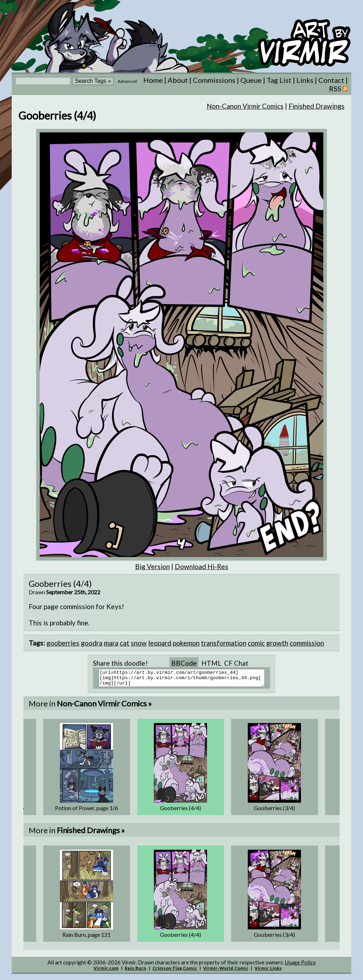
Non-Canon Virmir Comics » (104, 707)
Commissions (214, 80)
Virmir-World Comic (226, 971)
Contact (331, 80)
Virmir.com (106, 971)
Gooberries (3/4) (274, 811)
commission (307, 643)
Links (305, 80)
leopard (160, 643)
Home (153, 80)
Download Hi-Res (202, 566)
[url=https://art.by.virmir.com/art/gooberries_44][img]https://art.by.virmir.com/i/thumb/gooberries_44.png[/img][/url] (186, 680)
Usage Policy (300, 965)
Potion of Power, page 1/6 (86, 811)
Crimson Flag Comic (175, 971)
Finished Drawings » (91, 833)
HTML (211, 663)
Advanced (127, 81)
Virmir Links (268, 971)
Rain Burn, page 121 (86, 938)
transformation (224, 643)
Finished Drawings (317, 106)
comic (256, 643)
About (178, 80)
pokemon (186, 643)
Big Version (152, 566)
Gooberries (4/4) (180, 811)
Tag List (279, 80)
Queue (251, 80)
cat (125, 643)
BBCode (184, 663)
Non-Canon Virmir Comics (245, 106)
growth (277, 643)
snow (139, 643)
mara (111, 643)
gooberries (63, 643)
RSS (338, 88)
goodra (92, 643)
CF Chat (236, 663)
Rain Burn (136, 971)
